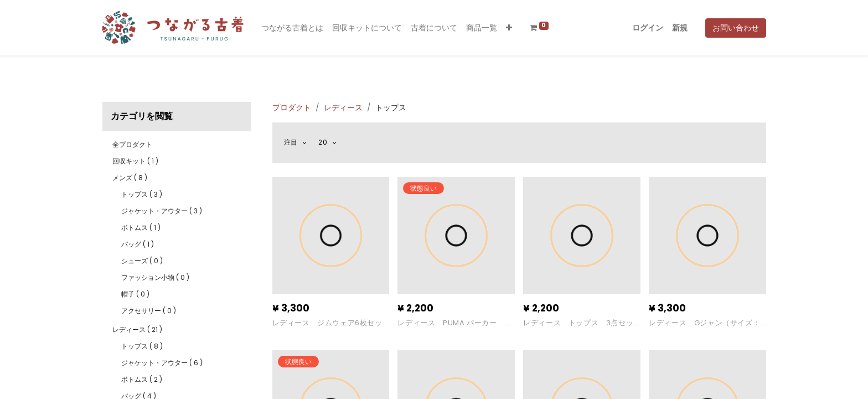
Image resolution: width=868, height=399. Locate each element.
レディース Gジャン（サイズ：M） (704, 323)
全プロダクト (132, 144)
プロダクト (292, 108)
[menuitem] (292, 28)
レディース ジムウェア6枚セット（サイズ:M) (327, 323)
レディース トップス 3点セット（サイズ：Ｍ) (578, 323)
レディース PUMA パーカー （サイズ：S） (451, 323)
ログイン (648, 28)
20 (324, 142)
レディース (343, 108)
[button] (509, 28)
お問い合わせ (736, 28)
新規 (680, 28)
